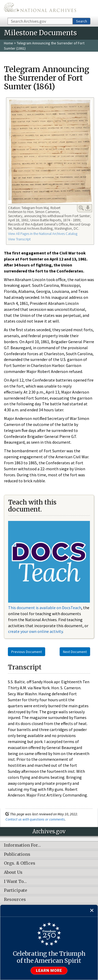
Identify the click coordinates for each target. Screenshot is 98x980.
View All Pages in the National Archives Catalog (43, 234)
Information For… (22, 845)
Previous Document (27, 652)
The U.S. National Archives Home (40, 8)
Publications (17, 854)
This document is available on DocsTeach (45, 608)
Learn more (49, 971)
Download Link (88, 208)
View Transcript (19, 239)
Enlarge (81, 208)
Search (82, 21)
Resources (15, 900)
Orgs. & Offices (20, 863)
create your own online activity (35, 631)
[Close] (92, 911)
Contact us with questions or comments (35, 819)
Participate (16, 890)
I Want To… (15, 882)
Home (8, 43)
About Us (13, 872)
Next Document (75, 652)
